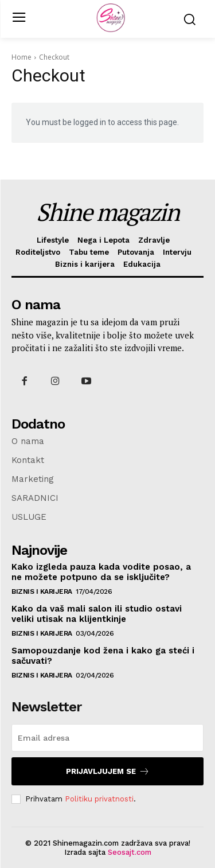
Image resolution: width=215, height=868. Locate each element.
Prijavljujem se (108, 771)
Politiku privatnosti (99, 799)
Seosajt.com (130, 852)
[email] (107, 738)
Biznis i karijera (42, 591)
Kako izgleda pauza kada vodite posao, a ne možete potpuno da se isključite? (101, 572)
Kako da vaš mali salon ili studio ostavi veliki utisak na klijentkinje (97, 614)
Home (21, 57)
